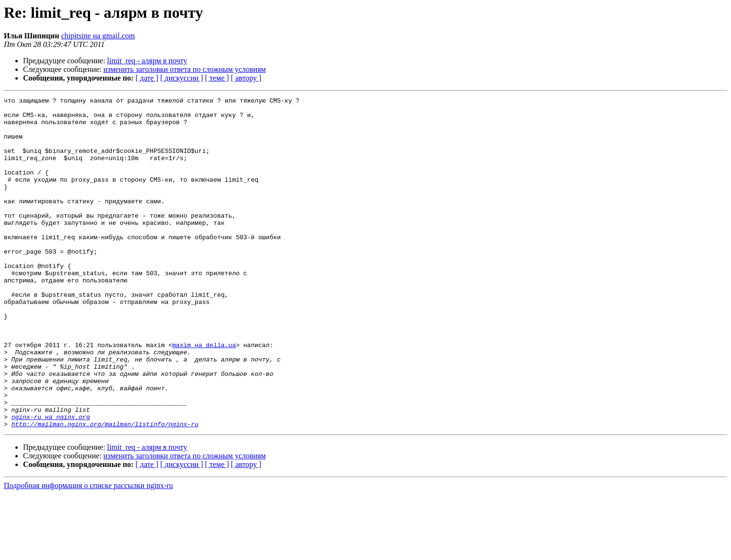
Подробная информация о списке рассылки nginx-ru (88, 552)
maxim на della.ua (204, 395)
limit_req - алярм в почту (147, 61)
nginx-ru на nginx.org (51, 481)
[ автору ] (246, 78)
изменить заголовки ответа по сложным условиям (185, 69)
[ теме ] (217, 78)
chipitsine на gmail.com (98, 36)
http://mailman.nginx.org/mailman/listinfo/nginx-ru (105, 490)
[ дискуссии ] (182, 78)
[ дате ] (147, 78)
